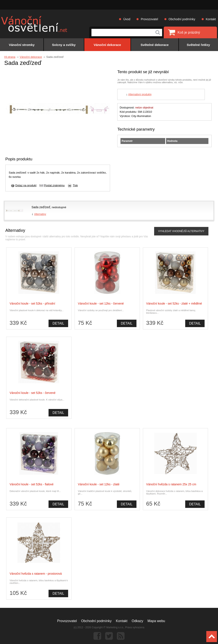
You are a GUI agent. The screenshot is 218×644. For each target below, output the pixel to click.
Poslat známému (54, 185)
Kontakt (211, 19)
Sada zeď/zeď (41, 207)
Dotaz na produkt (26, 185)
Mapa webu (156, 621)
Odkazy (138, 621)
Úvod (127, 19)
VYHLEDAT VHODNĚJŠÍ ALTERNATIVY (181, 231)
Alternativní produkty (140, 94)
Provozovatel (149, 19)
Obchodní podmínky (182, 19)
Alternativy (40, 214)
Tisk (75, 185)
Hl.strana (10, 57)
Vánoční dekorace (31, 57)
